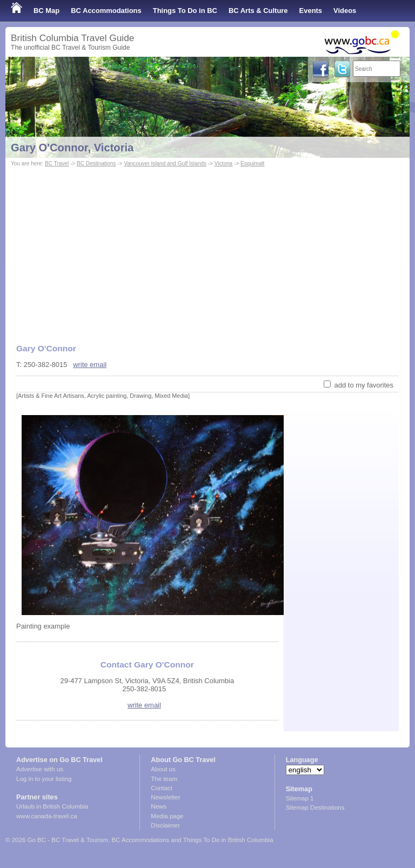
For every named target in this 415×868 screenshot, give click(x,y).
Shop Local (30, 32)
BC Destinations (96, 163)
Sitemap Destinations (315, 807)
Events (311, 11)
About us (163, 769)
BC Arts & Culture (258, 11)
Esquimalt (252, 163)
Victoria (223, 163)
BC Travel (57, 163)
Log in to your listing (44, 779)
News (159, 806)
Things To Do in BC (185, 11)
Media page (167, 816)
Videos (345, 11)
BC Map (46, 11)
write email (90, 365)
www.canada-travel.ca (47, 816)
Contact (162, 788)
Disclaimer (165, 825)
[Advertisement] (207, 250)
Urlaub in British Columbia (52, 806)
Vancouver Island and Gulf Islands (165, 163)
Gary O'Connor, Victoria (72, 148)
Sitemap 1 (300, 798)
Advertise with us (40, 769)
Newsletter (165, 797)
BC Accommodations (106, 11)
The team (164, 779)
